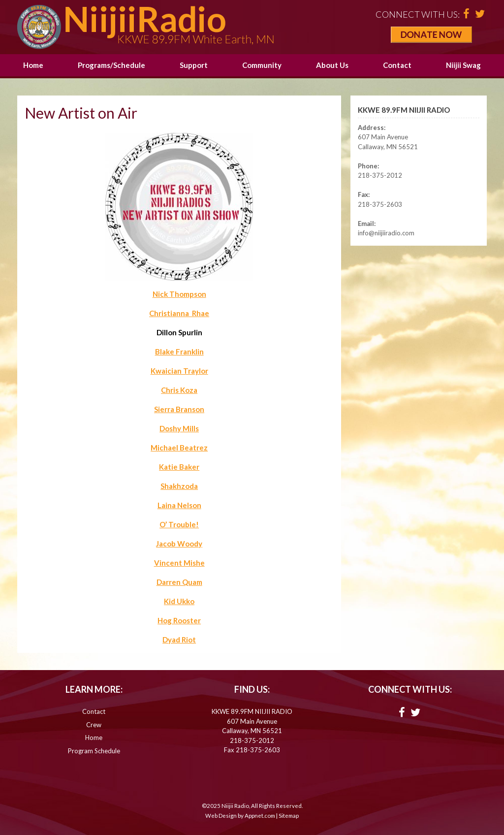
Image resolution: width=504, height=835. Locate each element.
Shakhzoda (179, 486)
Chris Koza (179, 390)
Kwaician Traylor (179, 371)
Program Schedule (94, 751)
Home (33, 65)
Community (262, 65)
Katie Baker (179, 467)
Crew (94, 725)
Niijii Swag (463, 65)
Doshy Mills (179, 428)
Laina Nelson (179, 505)
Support (194, 65)
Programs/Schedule (111, 65)
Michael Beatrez (179, 448)
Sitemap (289, 816)
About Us (332, 65)
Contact (397, 65)
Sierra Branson (179, 409)
